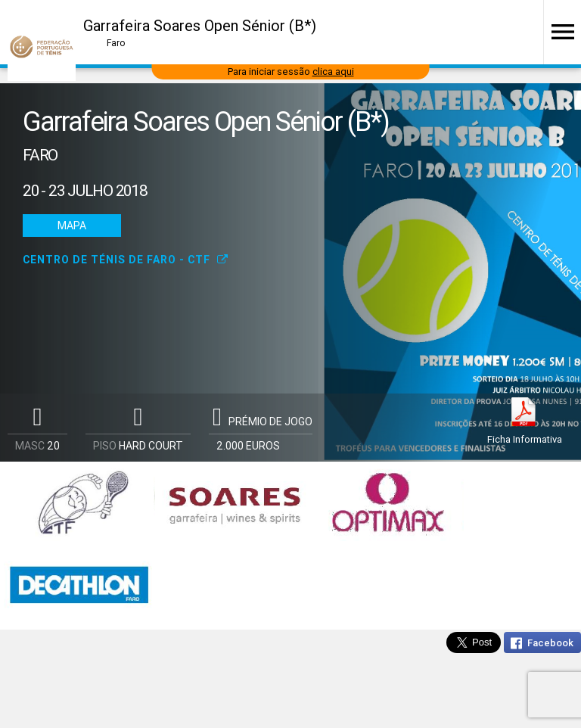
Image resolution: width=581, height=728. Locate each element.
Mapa (72, 226)
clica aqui (333, 72)
